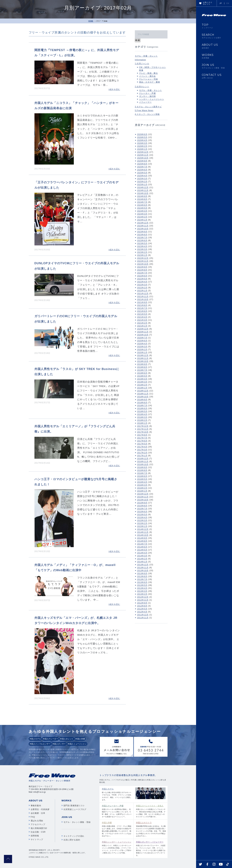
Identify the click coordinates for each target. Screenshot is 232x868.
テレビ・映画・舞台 (148, 73)
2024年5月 (142, 208)
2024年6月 (142, 205)
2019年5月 (142, 376)
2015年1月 (142, 526)
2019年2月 (142, 385)
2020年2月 (142, 350)
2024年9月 (142, 196)
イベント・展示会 (147, 76)
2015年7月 (142, 509)
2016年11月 (143, 462)
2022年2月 (142, 288)
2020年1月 (142, 352)
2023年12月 (143, 223)
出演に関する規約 (72, 840)
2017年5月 (142, 444)
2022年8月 (142, 270)
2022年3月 (142, 285)
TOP (214, 26)
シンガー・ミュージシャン (152, 99)
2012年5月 (142, 609)
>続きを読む (114, 89)
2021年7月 (142, 308)
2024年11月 (143, 190)
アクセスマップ (38, 824)
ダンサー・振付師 (147, 96)
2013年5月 (142, 585)
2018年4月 (142, 414)
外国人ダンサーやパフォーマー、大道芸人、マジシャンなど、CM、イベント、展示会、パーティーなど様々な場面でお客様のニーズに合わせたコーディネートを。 (151, 848)
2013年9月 (142, 573)
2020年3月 (142, 347)
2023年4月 (142, 246)
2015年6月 (142, 512)
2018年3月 (142, 417)
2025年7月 (142, 167)
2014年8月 (142, 541)
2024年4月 (142, 211)
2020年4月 (142, 344)
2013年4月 (142, 588)
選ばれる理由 (37, 821)
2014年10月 (143, 535)
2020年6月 (142, 341)
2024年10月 (143, 193)
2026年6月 (142, 134)
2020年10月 (143, 335)
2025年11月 (143, 155)
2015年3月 (142, 520)
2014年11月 (143, 532)
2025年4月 (142, 176)
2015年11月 (143, 497)
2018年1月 (142, 423)
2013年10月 (143, 571)
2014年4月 (142, 553)
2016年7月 (142, 473)
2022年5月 (142, 279)
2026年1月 (142, 149)
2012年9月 (142, 603)
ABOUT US (214, 46)
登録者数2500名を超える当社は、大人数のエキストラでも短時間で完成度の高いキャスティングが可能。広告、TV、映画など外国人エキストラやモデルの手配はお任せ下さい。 (151, 829)
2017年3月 (142, 450)
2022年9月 (142, 267)
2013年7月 (142, 579)
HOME (91, 21)
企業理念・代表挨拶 (40, 809)
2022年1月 (142, 291)
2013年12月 (143, 565)
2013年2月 (142, 594)
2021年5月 (142, 314)
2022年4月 (142, 282)
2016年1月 (142, 491)
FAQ (33, 817)
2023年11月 (143, 226)
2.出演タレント (142, 87)
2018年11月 (143, 394)
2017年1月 (142, 456)
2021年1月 (142, 326)
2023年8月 (142, 235)
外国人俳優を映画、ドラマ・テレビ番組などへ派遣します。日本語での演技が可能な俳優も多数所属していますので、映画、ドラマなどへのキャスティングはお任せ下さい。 (117, 829)
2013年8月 (142, 576)
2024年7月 (142, 202)
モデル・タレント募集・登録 (77, 822)
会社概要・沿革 (38, 813)
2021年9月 (142, 302)
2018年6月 (142, 408)
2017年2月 (142, 453)
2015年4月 (142, 517)
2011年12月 (143, 615)
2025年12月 (143, 152)
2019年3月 (142, 382)
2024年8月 (142, 199)
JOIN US (214, 66)
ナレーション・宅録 (148, 79)
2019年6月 (142, 373)
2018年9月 (142, 400)
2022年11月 (143, 261)
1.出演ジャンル (142, 64)
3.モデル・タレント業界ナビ (148, 107)
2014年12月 (143, 529)
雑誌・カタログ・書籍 (150, 82)
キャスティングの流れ (74, 836)
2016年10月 (143, 464)
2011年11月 (143, 618)
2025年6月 (142, 170)
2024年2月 (142, 217)
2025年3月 (142, 179)
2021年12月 (143, 294)
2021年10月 (143, 299)
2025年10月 (143, 158)
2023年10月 (143, 229)
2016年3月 (142, 485)
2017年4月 (142, 447)
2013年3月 (142, 591)
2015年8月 (142, 506)
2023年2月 (142, 252)
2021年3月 (142, 320)
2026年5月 (142, 137)
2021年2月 (142, 323)
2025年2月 (142, 182)
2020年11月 (143, 332)
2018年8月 (142, 403)
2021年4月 (142, 317)
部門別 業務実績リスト (74, 806)
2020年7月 (142, 338)
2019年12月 (143, 355)
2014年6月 (142, 547)
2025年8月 (142, 164)
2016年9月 (142, 467)
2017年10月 (143, 432)
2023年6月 (142, 240)
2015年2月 (142, 523)
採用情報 (35, 836)
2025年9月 (142, 161)
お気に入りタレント (208, 3)
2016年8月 (142, 470)
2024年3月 (142, 214)
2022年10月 (143, 264)
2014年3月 (142, 556)
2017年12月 (143, 426)
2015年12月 (143, 494)
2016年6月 (142, 476)
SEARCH (214, 36)
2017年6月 (142, 441)
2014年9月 (142, 538)
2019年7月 (142, 370)
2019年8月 (142, 367)
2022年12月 (143, 258)
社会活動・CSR (38, 832)
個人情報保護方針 (39, 828)
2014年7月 (142, 544)
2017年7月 (142, 438)
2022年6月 (142, 276)
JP (221, 3)
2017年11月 (143, 429)
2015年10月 (143, 500)
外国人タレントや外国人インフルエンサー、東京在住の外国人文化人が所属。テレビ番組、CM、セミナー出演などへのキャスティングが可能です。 (151, 811)
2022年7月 (142, 273)
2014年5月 (142, 550)
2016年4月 (142, 482)
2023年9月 (142, 232)
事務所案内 (36, 806)
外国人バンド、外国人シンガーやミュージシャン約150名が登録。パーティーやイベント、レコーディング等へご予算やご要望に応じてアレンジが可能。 (117, 847)
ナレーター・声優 (147, 93)
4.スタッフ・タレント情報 (147, 114)
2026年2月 (142, 146)
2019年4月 (142, 379)
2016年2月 (142, 488)
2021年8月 (142, 305)
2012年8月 (142, 606)
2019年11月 (143, 358)
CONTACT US (214, 76)
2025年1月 (142, 185)
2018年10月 (143, 397)
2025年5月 (142, 173)
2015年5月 (142, 515)
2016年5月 (142, 479)
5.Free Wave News (144, 111)
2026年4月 (142, 140)
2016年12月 (143, 459)
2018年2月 (142, 420)
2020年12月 (143, 329)
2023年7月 (142, 238)
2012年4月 (142, 612)
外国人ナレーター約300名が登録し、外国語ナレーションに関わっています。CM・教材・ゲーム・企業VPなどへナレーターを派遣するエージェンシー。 (117, 811)
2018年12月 (143, 391)
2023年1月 (142, 255)
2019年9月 (142, 364)
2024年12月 (143, 187)
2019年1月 (142, 388)
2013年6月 (142, 582)
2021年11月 (143, 296)
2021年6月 (142, 311)
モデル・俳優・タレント (146, 56)
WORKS (214, 56)
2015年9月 (142, 503)
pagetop (8, 859)
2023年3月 (142, 249)
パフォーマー (145, 102)
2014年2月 (142, 559)
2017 (99, 21)
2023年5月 (142, 243)
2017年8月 (142, 435)
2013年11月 (143, 568)
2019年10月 (143, 361)
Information (140, 60)
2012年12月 (143, 597)
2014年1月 (142, 562)
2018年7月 (142, 406)
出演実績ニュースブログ (75, 809)
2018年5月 (142, 411)
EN (228, 3)
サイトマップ (37, 840)
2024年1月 (142, 220)
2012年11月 (143, 600)
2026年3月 (142, 143)
